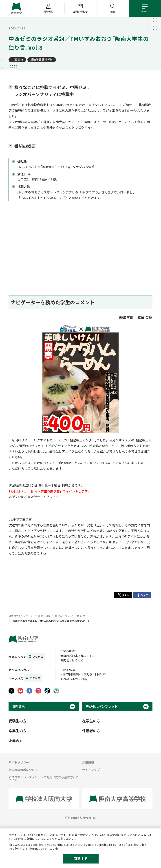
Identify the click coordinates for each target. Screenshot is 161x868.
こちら (51, 838)
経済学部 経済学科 (42, 59)
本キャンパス (17, 657)
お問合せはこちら (72, 660)
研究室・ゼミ (62, 616)
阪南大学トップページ (21, 616)
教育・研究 (44, 616)
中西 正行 (17, 59)
